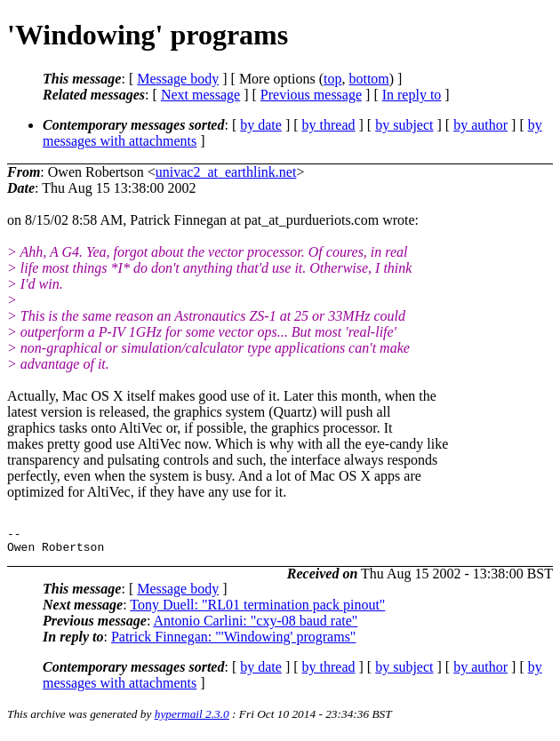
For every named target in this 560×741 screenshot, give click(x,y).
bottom (368, 79)
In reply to (412, 95)
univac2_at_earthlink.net (226, 172)
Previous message (311, 95)
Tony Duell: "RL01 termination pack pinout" (257, 610)
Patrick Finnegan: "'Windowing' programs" (233, 642)
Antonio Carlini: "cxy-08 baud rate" (255, 626)
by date (261, 125)
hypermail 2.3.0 (192, 719)
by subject (404, 125)
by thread (329, 125)
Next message (200, 95)
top (332, 79)
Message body (178, 79)
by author (480, 125)
